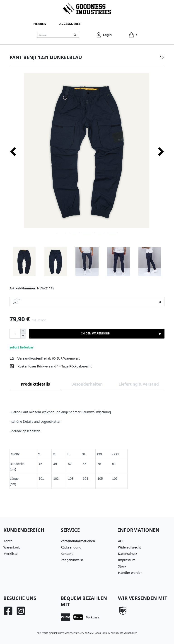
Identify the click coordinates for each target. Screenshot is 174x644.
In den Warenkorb (121, 334)
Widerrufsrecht (129, 547)
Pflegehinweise (72, 560)
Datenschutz (128, 554)
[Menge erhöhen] (23, 331)
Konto (8, 541)
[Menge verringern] (23, 336)
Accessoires (70, 24)
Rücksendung (71, 547)
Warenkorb (12, 547)
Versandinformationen (78, 541)
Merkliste (10, 554)
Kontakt (67, 554)
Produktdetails (35, 384)
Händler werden (130, 573)
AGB (121, 541)
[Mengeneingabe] (15, 334)
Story (122, 566)
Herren (40, 24)
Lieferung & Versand (139, 384)
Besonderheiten (87, 384)
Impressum (127, 560)
